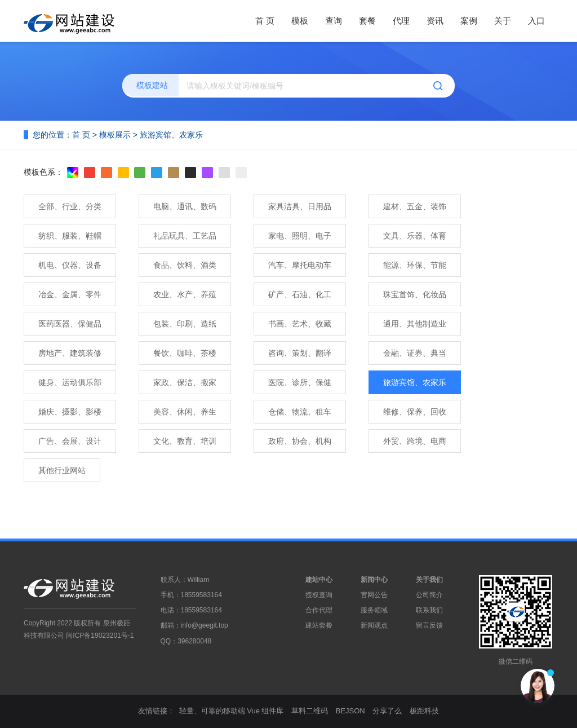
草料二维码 (310, 711)
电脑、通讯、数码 (185, 206)
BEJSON (350, 711)
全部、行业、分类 (70, 206)
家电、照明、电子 (300, 236)
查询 (334, 21)
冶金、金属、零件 (70, 294)
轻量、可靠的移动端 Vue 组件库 (232, 711)
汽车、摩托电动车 (300, 265)
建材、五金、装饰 (415, 206)
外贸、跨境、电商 (415, 441)
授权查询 (319, 595)
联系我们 (429, 610)
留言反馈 (429, 625)
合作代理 (319, 610)
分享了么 (387, 711)
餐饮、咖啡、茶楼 (185, 353)
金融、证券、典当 (415, 353)
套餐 (367, 21)
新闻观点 (374, 625)
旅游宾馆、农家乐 (171, 135)
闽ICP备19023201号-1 (100, 636)
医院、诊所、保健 (300, 382)
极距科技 (424, 711)
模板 (300, 21)
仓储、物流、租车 (300, 412)
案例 (469, 21)
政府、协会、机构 (300, 441)
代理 (401, 21)
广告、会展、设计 (70, 441)
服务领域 (374, 610)
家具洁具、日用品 (300, 206)
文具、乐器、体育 (415, 236)
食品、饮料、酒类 (185, 265)
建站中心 (319, 580)
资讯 (435, 21)
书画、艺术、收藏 (300, 324)
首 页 (265, 21)
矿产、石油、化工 (300, 294)
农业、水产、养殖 (185, 294)
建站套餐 (319, 625)
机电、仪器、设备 (70, 265)
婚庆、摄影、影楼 (70, 412)
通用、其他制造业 (415, 324)
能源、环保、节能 (415, 265)
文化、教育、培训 (185, 441)
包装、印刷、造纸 (185, 324)
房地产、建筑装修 (70, 353)
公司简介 (429, 595)
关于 (503, 21)
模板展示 (115, 135)
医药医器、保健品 (70, 324)
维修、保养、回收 (415, 412)
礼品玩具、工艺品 (185, 236)
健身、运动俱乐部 (70, 382)
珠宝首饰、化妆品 (415, 294)
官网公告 (374, 595)
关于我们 (429, 580)
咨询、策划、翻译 (300, 353)
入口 (536, 21)
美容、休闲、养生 (185, 412)
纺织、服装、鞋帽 (70, 236)
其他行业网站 (62, 470)
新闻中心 (374, 580)
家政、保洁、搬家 (185, 382)
